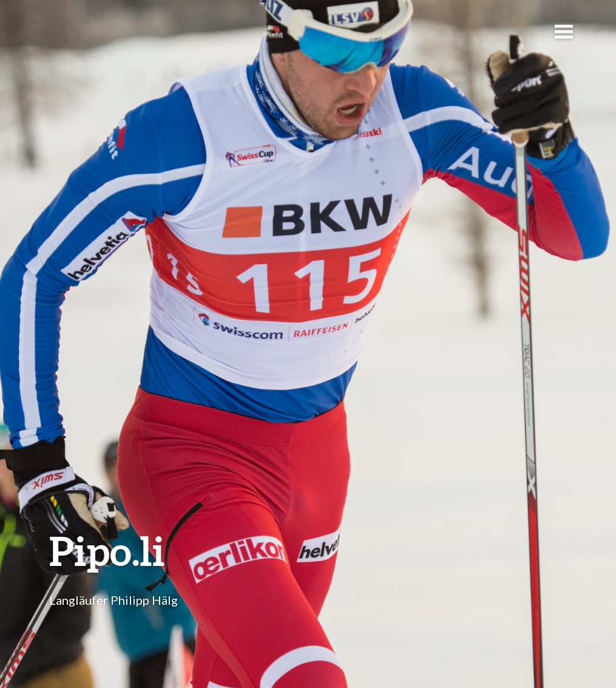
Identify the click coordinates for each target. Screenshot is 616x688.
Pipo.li (107, 550)
